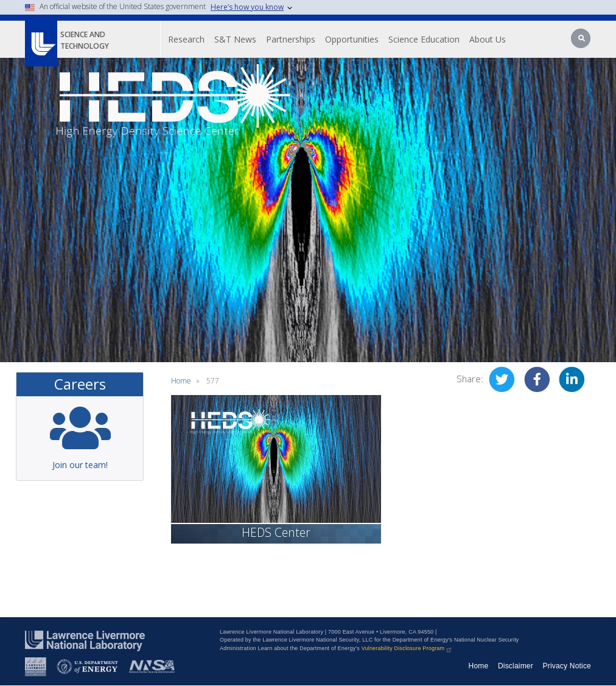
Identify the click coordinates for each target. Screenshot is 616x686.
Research (186, 39)
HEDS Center (276, 532)
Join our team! (80, 465)
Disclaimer (516, 666)
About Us (488, 39)
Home (181, 381)
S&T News (235, 39)
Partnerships (291, 39)
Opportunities (352, 39)
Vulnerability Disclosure (408, 648)
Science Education (424, 39)
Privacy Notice (567, 666)
